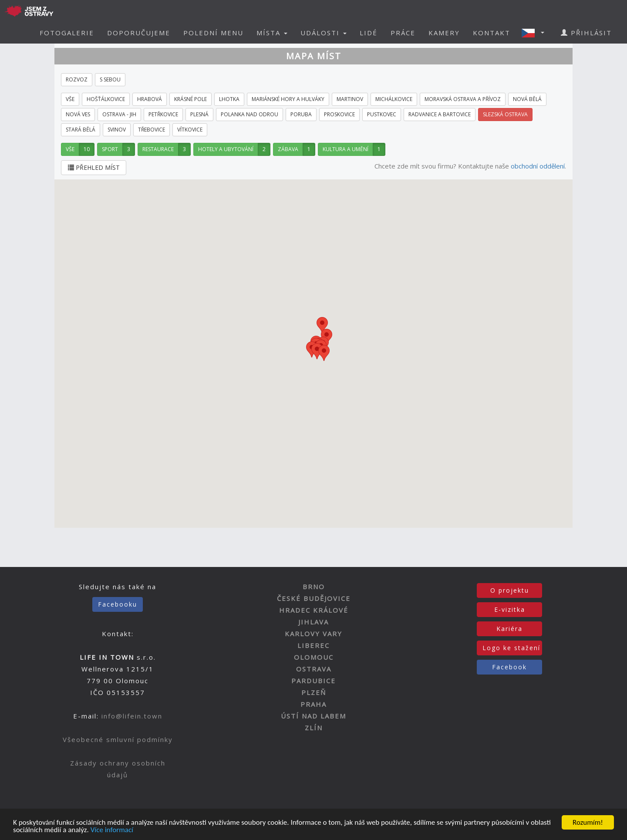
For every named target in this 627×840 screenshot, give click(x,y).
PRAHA (313, 704)
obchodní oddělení (538, 166)
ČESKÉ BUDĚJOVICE (314, 598)
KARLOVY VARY (313, 634)
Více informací (112, 830)
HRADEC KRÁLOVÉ (314, 610)
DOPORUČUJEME (139, 33)
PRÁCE (403, 33)
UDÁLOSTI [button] (324, 33)
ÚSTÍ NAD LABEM (313, 716)
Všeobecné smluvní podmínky (118, 739)
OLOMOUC (314, 657)
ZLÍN (314, 728)
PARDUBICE (313, 681)
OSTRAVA (314, 669)
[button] (536, 33)
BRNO (314, 587)
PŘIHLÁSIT (586, 33)
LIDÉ (369, 33)
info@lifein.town (132, 716)
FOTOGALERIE (67, 33)
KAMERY (444, 33)
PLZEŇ (314, 692)
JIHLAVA (313, 622)
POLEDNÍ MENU (213, 33)
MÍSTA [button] (272, 33)
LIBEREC (313, 645)
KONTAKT (492, 33)
